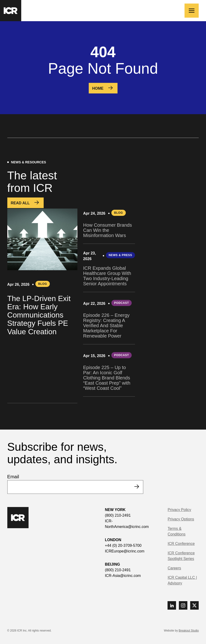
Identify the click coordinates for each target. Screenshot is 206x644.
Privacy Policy (179, 510)
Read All (20, 203)
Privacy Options (181, 519)
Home (98, 88)
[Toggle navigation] (192, 11)
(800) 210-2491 (118, 515)
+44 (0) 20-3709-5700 (123, 545)
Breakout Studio (189, 631)
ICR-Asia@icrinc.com (123, 576)
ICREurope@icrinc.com (124, 551)
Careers (174, 568)
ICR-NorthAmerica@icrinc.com (127, 524)
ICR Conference (181, 544)
